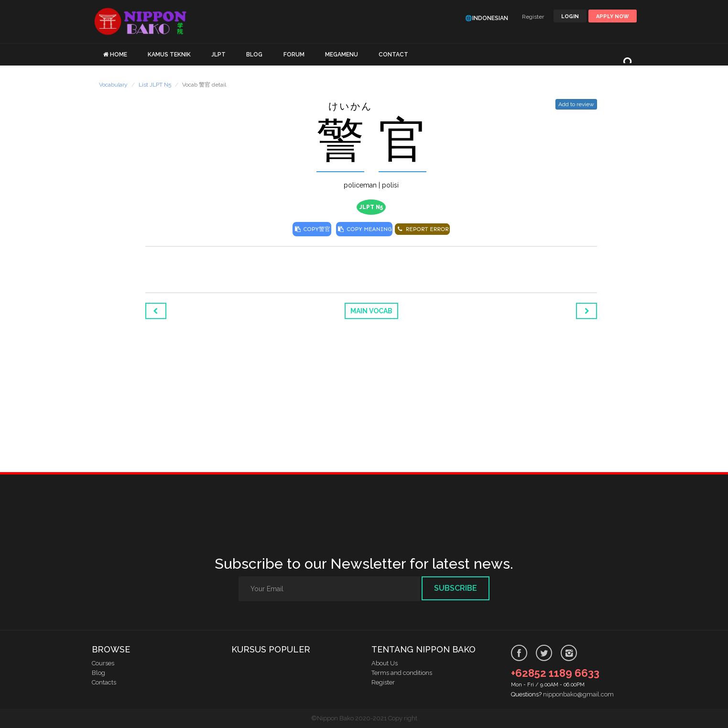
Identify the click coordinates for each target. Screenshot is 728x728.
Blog (98, 673)
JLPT (218, 55)
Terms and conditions (402, 673)
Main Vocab (371, 311)
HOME (119, 55)
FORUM (294, 55)
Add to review (576, 104)
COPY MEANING (364, 229)
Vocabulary (113, 85)
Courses (103, 663)
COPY (312, 229)
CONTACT (393, 55)
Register (533, 17)
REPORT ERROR (422, 229)
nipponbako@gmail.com (578, 694)
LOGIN (570, 17)
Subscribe (456, 588)
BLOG (254, 55)
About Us (385, 663)
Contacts (104, 682)
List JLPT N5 (155, 85)
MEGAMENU (342, 55)
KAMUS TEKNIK (169, 55)
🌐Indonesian (487, 18)
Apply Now (613, 17)
